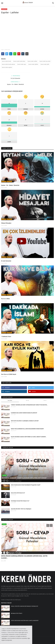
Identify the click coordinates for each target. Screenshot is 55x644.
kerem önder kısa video (45, 61)
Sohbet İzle (4, 9)
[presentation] (48, 525)
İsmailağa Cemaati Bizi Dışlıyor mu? (20, 501)
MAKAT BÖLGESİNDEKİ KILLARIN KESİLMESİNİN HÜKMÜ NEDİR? (27, 429)
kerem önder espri (22, 64)
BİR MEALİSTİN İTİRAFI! (17, 613)
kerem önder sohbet (32, 61)
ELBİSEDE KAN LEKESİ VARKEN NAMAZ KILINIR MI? (24, 413)
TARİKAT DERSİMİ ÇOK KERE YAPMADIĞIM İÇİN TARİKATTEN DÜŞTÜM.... (30, 405)
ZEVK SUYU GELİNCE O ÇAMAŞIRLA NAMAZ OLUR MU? (25, 421)
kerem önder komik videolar (8, 64)
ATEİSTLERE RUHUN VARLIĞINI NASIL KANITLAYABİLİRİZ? (25, 621)
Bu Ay (27, 400)
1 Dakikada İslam (6, 337)
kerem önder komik (6, 61)
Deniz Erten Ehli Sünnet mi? (18, 493)
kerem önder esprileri (7, 67)
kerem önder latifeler (33, 64)
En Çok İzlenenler (15, 78)
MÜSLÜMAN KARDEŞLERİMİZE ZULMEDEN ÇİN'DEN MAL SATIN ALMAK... (24, 557)
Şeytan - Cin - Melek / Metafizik (15, 84)
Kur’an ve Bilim (6, 299)
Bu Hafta (10, 400)
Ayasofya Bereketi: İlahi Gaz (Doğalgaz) (21, 509)
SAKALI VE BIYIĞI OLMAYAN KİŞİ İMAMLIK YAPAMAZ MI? (25, 606)
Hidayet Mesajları (6, 223)
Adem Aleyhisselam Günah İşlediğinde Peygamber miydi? (26, 485)
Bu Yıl (45, 400)
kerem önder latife (45, 64)
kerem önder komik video (19, 61)
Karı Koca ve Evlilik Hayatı (9, 374)
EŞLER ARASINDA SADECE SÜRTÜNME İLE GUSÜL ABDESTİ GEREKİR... (29, 437)
